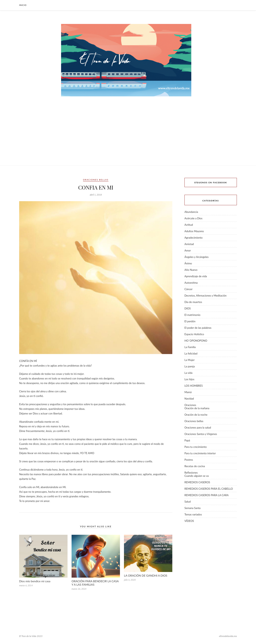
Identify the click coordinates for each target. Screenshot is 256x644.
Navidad (189, 399)
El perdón (190, 321)
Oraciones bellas (96, 180)
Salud (188, 502)
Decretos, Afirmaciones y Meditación (206, 296)
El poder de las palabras (198, 328)
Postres (189, 460)
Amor (188, 250)
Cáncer (188, 289)
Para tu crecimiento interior (200, 453)
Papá (187, 440)
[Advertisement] (128, 135)
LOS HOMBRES (194, 386)
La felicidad (191, 353)
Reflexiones (191, 473)
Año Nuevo (191, 270)
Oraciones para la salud (198, 428)
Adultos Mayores (194, 231)
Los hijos (189, 379)
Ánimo (188, 263)
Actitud (189, 225)
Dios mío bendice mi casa (35, 581)
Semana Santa (193, 508)
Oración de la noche (196, 415)
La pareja (190, 366)
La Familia (190, 347)
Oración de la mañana (197, 408)
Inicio (23, 5)
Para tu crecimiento (196, 447)
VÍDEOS (189, 521)
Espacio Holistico (194, 334)
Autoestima (191, 283)
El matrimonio (192, 315)
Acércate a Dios (193, 218)
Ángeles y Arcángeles (197, 257)
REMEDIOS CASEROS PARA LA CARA (207, 495)
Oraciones (190, 405)
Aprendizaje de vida (196, 276)
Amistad (189, 244)
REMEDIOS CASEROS (197, 482)
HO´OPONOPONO (196, 341)
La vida (188, 373)
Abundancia (191, 212)
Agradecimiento (194, 238)
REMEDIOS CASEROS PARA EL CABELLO (209, 489)
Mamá (188, 392)
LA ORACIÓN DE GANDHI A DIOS (146, 575)
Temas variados (193, 514)
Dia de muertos (193, 302)
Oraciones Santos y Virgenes (201, 434)
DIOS (188, 308)
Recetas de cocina (195, 466)
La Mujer (189, 360)
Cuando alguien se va (197, 476)
